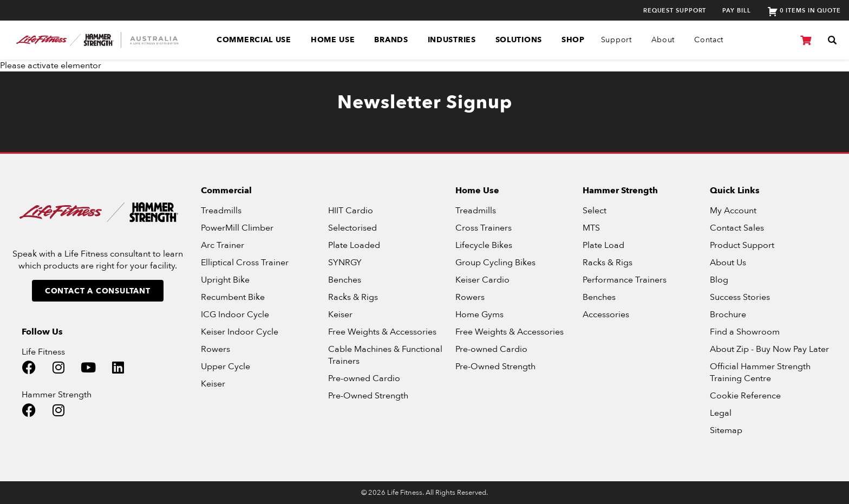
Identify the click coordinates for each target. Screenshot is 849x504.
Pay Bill (736, 11)
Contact (709, 40)
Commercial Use (254, 40)
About (663, 40)
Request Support (675, 11)
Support (616, 40)
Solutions (519, 40)
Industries (452, 40)
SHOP (573, 40)
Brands (391, 40)
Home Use (333, 40)
